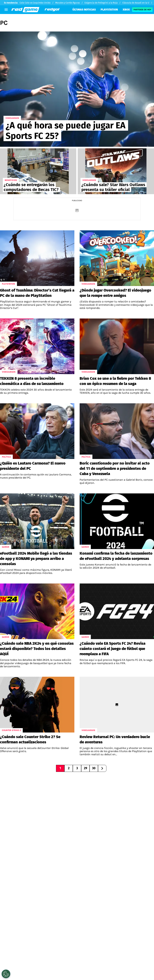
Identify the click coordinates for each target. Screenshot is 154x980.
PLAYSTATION (109, 10)
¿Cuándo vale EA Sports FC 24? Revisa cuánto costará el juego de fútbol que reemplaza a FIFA (113, 649)
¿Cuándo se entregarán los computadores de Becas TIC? (31, 187)
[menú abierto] (6, 10)
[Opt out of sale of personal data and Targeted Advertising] (6, 974)
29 (85, 768)
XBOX (126, 10)
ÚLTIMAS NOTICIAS (84, 10)
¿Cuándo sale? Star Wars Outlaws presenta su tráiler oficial (113, 187)
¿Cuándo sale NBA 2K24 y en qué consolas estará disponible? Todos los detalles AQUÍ (37, 649)
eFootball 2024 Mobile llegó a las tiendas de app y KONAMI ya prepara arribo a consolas (36, 559)
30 (94, 768)
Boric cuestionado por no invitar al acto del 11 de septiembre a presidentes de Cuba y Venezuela (115, 468)
